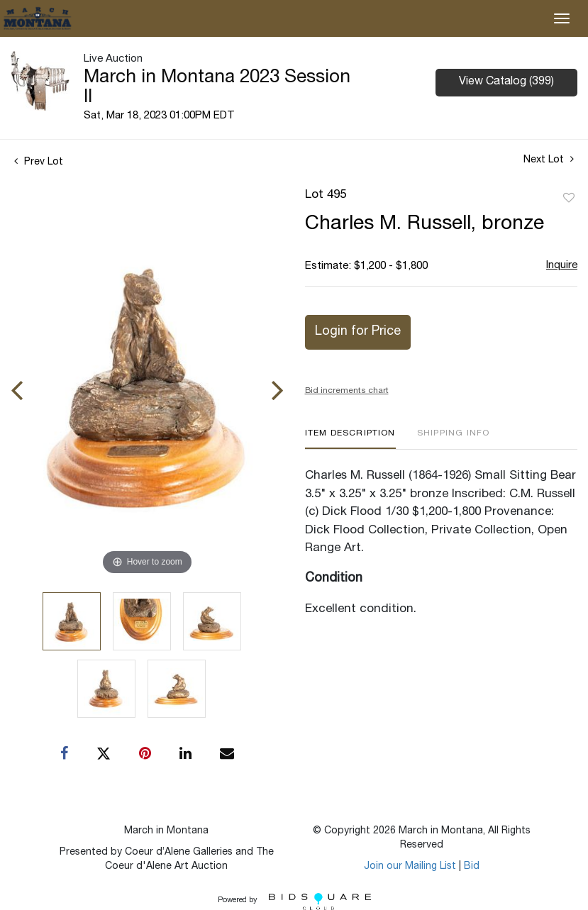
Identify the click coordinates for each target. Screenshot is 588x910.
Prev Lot (39, 162)
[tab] (350, 439)
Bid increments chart (347, 391)
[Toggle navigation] (562, 18)
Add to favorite (569, 199)
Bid (472, 867)
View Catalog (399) (506, 82)
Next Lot (549, 160)
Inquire (562, 266)
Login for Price (358, 332)
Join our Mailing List (410, 867)
